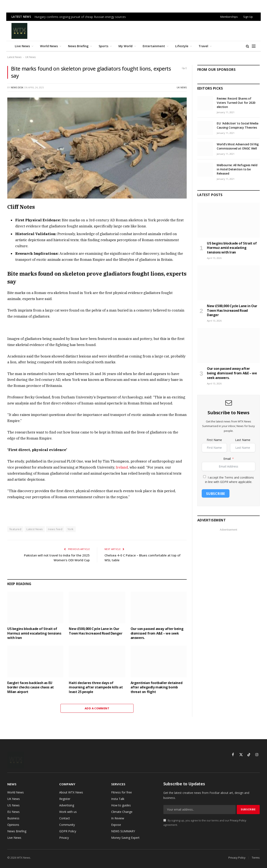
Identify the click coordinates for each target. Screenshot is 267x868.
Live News (22, 46)
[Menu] (254, 46)
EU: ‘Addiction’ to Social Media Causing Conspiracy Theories (238, 125)
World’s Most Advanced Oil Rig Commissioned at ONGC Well (238, 146)
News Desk (17, 87)
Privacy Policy (238, 820)
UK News (30, 57)
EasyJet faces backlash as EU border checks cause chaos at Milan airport (31, 687)
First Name (214, 440)
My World (125, 46)
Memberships (229, 17)
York (71, 529)
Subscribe (216, 494)
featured (15, 529)
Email (227, 459)
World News (49, 46)
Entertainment (154, 46)
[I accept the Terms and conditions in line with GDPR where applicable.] (205, 477)
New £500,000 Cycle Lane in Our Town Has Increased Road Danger (96, 631)
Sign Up (248, 17)
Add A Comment (97, 708)
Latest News (14, 57)
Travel (203, 46)
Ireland (122, 467)
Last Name (243, 440)
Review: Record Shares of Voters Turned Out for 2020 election (236, 103)
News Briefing (78, 46)
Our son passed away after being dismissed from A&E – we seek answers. (157, 633)
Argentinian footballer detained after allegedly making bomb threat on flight (157, 687)
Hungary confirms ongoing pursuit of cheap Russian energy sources (80, 17)
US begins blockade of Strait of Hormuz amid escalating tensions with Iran (34, 633)
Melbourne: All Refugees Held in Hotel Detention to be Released (237, 169)
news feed (55, 529)
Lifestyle (182, 46)
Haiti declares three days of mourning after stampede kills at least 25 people (96, 687)
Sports (103, 46)
